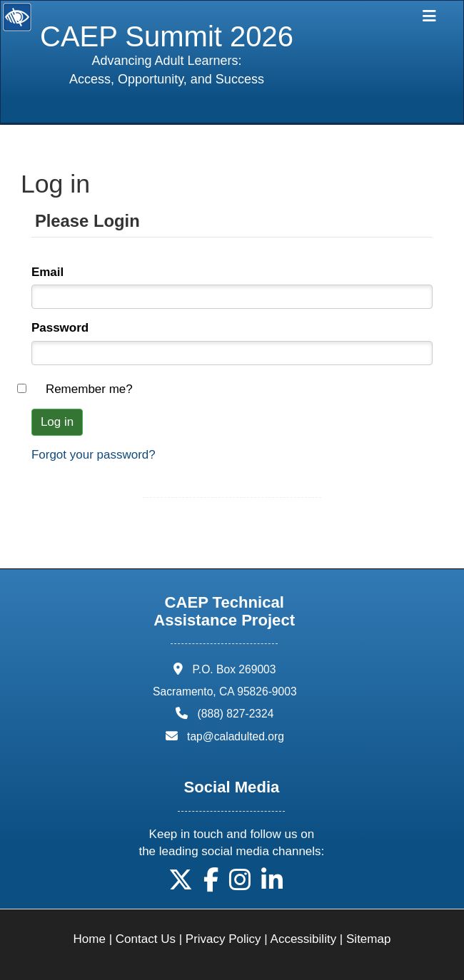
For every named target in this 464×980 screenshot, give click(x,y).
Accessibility (304, 939)
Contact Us (146, 939)
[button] (181, 885)
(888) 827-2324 (236, 714)
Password (60, 328)
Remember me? (89, 389)
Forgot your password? (94, 455)
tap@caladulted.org (236, 736)
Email (47, 272)
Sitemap (368, 939)
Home (90, 939)
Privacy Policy (223, 939)
